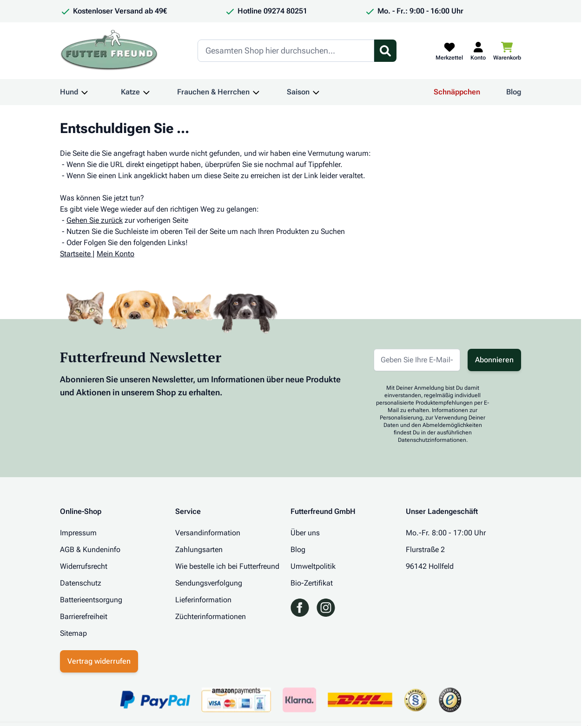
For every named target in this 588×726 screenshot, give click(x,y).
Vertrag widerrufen (99, 661)
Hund (69, 92)
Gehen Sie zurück (95, 220)
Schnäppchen (457, 92)
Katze (130, 92)
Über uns (305, 533)
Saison (298, 92)
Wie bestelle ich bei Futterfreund (227, 566)
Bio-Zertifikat (312, 583)
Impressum (78, 533)
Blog (514, 92)
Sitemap (73, 633)
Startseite (75, 254)
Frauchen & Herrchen (213, 92)
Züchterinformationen (211, 616)
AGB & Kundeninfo (90, 549)
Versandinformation (208, 533)
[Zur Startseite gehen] (109, 51)
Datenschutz (81, 583)
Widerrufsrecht (84, 566)
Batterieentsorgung (91, 600)
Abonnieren (494, 360)
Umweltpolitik (313, 566)
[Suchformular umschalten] (385, 51)
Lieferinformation (203, 600)
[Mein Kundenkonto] (478, 51)
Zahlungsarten (199, 549)
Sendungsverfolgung (209, 583)
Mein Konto (116, 254)
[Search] (286, 51)
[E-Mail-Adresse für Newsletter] (417, 360)
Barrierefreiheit (84, 616)
